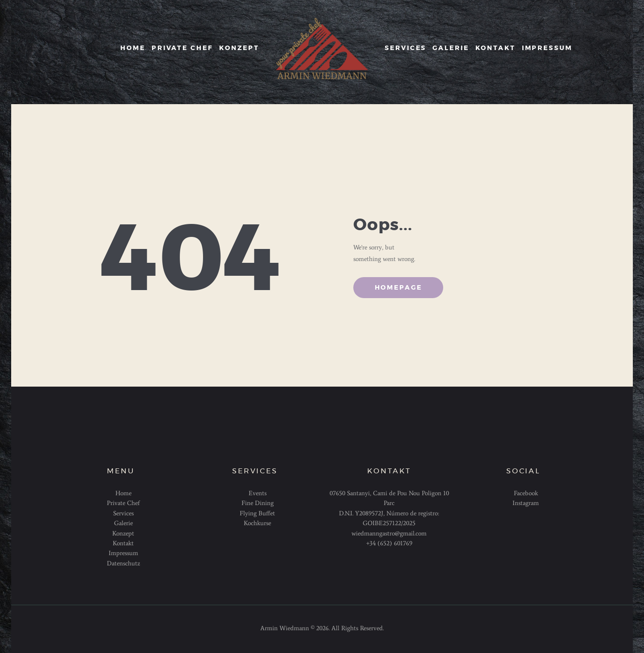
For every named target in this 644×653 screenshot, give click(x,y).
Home (123, 493)
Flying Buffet (257, 513)
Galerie (123, 523)
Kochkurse (257, 523)
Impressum (123, 553)
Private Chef (123, 503)
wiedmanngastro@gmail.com (389, 533)
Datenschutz (123, 563)
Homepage (398, 288)
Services (123, 513)
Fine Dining (258, 503)
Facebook (526, 493)
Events (258, 493)
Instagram (526, 503)
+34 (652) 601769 (389, 543)
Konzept (123, 533)
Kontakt (123, 543)
